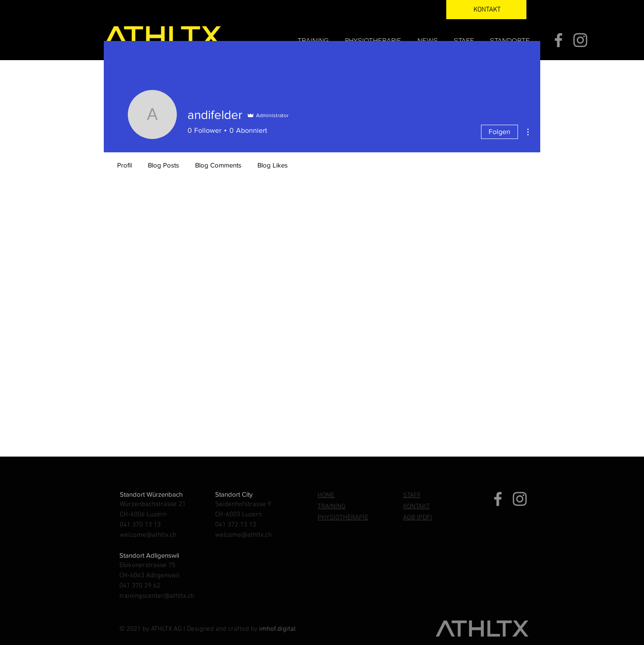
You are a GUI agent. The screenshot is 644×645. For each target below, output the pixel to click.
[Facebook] (558, 40)
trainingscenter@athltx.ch (157, 596)
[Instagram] (580, 40)
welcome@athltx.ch (148, 535)
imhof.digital (277, 629)
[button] (511, 41)
